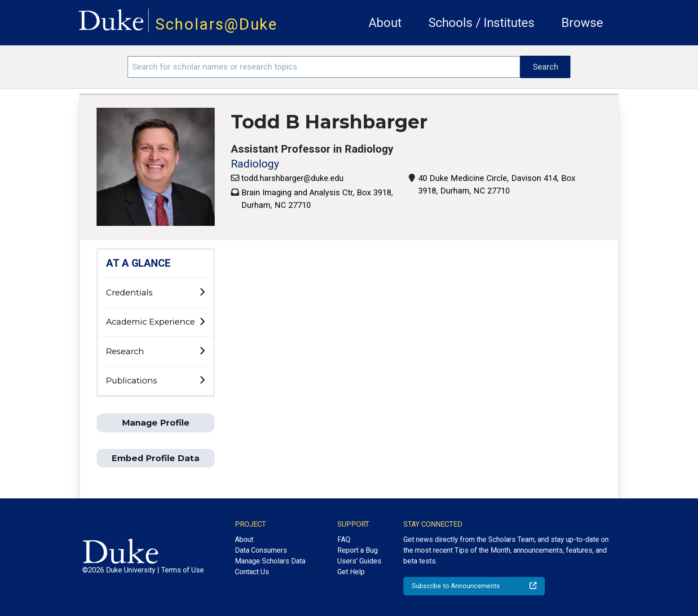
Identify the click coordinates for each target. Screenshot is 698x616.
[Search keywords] (324, 67)
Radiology (255, 164)
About (385, 23)
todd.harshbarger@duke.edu (292, 178)
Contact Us (252, 572)
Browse (582, 23)
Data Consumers (261, 550)
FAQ (344, 539)
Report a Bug (358, 550)
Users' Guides (359, 561)
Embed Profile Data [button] (155, 458)
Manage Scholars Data (270, 561)
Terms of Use (183, 570)
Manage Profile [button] (156, 423)
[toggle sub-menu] (202, 293)
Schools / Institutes (482, 23)
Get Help (351, 572)
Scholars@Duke (216, 24)
